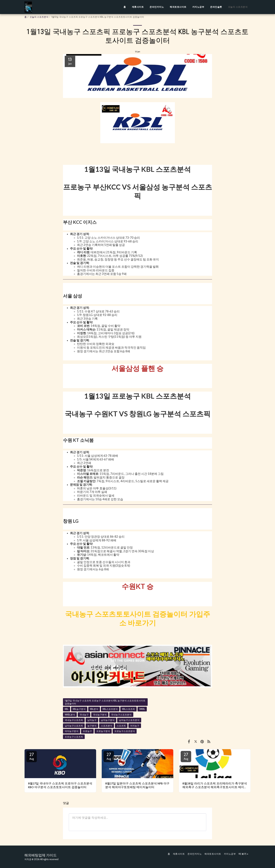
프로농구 (87, 731)
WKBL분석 (70, 715)
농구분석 (92, 726)
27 (32, 756)
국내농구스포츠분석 (121, 715)
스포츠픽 (121, 726)
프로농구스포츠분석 (125, 731)
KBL (67, 709)
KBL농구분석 (79, 709)
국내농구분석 (100, 715)
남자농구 (92, 720)
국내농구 (84, 715)
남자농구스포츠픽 (74, 726)
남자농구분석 (108, 720)
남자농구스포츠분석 (129, 720)
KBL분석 (94, 709)
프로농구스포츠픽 (74, 737)
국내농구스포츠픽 (74, 720)
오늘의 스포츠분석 (39, 17)
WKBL (142, 709)
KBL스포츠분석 (110, 709)
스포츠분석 (107, 726)
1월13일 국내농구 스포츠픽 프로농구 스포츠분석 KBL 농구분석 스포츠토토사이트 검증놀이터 (105, 702)
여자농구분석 (72, 731)
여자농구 (135, 726)
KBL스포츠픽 (128, 709)
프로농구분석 (103, 731)
